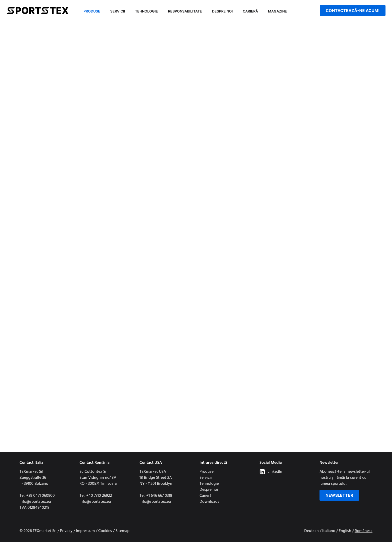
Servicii (118, 11)
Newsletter (339, 495)
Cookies (105, 531)
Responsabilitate (185, 11)
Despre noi (222, 11)
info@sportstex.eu (35, 502)
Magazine (277, 11)
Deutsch (311, 531)
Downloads (209, 502)
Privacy (66, 531)
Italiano (329, 531)
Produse (92, 11)
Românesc (364, 531)
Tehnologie (146, 11)
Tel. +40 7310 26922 (96, 496)
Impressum (85, 531)
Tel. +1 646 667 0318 (156, 496)
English (345, 531)
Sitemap (122, 531)
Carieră (250, 11)
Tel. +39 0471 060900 (37, 496)
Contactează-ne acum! (353, 10)
